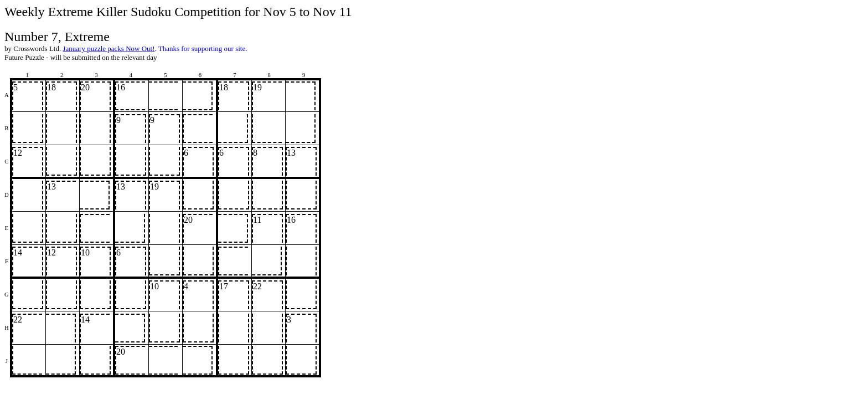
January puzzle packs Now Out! (108, 48)
